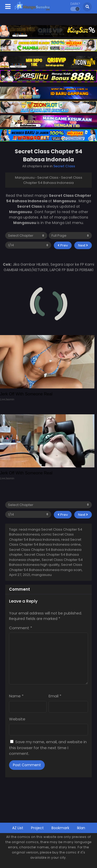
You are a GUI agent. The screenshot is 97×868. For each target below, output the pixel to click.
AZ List (18, 828)
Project (37, 828)
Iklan (81, 828)
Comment (21, 628)
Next (83, 245)
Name (16, 696)
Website (17, 719)
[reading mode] (70, 236)
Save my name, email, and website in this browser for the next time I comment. (48, 748)
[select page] (28, 245)
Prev (63, 245)
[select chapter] (26, 236)
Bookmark (60, 828)
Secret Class (64, 166)
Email (55, 696)
